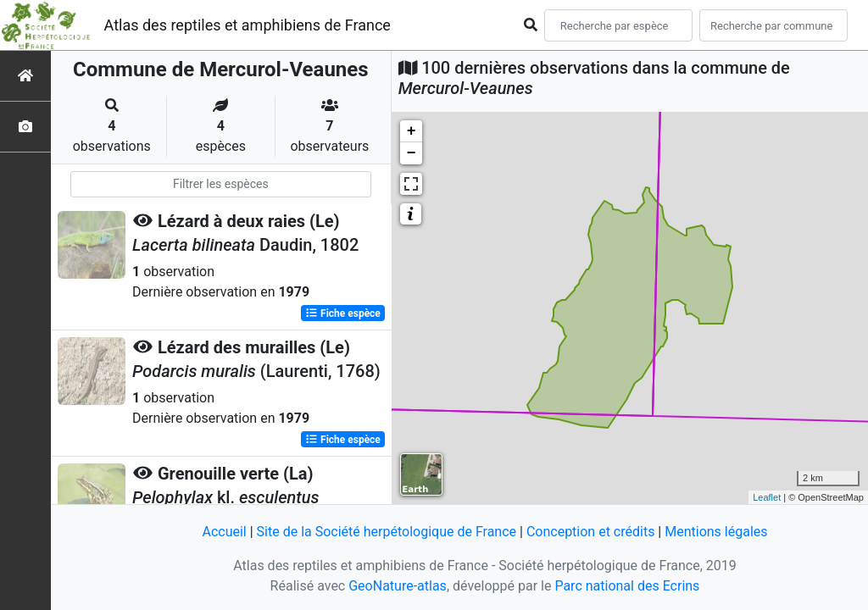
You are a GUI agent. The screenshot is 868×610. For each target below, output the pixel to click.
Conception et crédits (591, 532)
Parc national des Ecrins (627, 586)
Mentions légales (716, 532)
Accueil (224, 532)
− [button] (412, 153)
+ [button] (412, 131)
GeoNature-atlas (398, 586)
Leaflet (767, 497)
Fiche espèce (343, 313)
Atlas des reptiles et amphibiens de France (248, 25)
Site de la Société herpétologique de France (387, 532)
